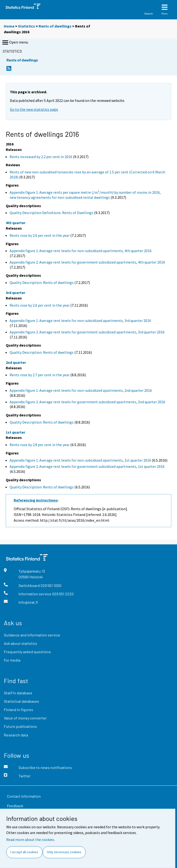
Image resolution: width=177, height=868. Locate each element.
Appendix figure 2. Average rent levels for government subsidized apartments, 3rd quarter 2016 (87, 332)
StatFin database (18, 693)
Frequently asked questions (27, 652)
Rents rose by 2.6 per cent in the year (40, 235)
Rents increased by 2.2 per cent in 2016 (41, 157)
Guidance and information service (32, 635)
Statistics (27, 26)
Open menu (15, 43)
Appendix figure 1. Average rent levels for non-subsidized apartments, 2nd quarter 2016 (81, 390)
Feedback (15, 806)
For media (12, 660)
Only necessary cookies (64, 852)
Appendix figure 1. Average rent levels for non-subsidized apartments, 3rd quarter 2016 (80, 321)
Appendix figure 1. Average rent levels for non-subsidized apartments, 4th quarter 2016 (81, 251)
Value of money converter (25, 718)
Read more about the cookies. (31, 840)
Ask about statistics (21, 643)
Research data (16, 735)
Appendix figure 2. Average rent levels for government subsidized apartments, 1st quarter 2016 (87, 466)
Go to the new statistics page (34, 109)
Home (9, 26)
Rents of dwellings (55, 26)
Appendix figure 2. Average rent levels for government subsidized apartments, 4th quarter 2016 (87, 262)
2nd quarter (16, 362)
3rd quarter (15, 293)
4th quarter (16, 223)
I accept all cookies (24, 852)
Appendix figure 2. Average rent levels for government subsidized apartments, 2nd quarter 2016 (87, 402)
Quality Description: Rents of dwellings (42, 282)
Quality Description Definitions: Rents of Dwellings (51, 213)
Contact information (24, 796)
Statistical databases (21, 701)
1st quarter (15, 432)
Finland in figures (18, 710)
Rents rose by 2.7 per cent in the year (40, 375)
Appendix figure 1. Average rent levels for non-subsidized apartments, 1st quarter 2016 (80, 460)
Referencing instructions (35, 500)
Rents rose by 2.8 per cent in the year (40, 445)
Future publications (20, 726)
